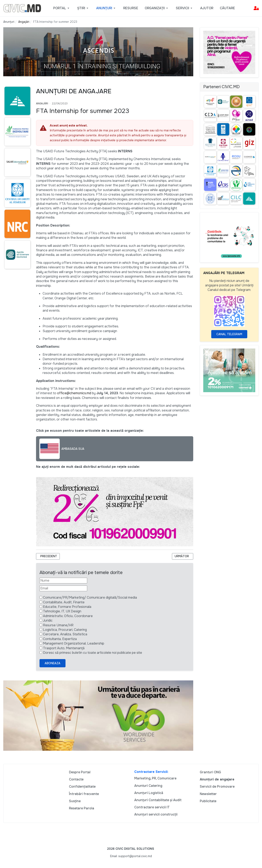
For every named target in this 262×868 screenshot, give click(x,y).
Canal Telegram (229, 334)
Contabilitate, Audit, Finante (64, 602)
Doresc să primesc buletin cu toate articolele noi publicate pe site (93, 653)
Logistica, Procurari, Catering (65, 630)
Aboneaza (53, 663)
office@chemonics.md (74, 393)
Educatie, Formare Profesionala (67, 607)
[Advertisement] (16, 351)
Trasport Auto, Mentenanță (64, 648)
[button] (62, 8)
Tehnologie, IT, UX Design (62, 611)
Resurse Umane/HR (58, 625)
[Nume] (63, 581)
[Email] (63, 588)
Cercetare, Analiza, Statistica (65, 634)
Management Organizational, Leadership (74, 643)
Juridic (48, 620)
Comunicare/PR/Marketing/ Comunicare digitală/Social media (90, 597)
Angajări (42, 104)
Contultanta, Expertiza (60, 639)
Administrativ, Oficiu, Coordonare (68, 616)
